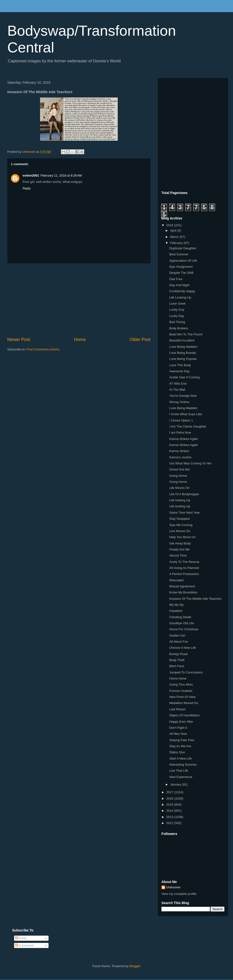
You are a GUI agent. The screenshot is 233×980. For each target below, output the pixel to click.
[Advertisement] (79, 300)
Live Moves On (180, 531)
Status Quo (177, 752)
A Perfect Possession (184, 574)
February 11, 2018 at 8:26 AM (61, 175)
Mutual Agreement (182, 586)
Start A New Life (180, 758)
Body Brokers (179, 328)
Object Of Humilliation (184, 715)
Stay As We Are (180, 746)
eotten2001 (31, 175)
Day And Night (179, 285)
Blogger (135, 966)
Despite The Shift (181, 273)
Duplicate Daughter (183, 248)
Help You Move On (182, 537)
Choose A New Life (183, 648)
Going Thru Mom (181, 684)
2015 (170, 805)
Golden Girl (177, 636)
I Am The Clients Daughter (188, 426)
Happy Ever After (181, 722)
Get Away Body (180, 543)
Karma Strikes (179, 451)
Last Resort (177, 709)
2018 (170, 225)
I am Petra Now (180, 433)
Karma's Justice (180, 457)
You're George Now (183, 396)
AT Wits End (178, 384)
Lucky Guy (177, 310)
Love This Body (180, 365)
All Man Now (178, 734)
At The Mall (177, 390)
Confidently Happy (182, 291)
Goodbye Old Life (181, 623)
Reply (27, 188)
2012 (170, 823)
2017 (170, 792)
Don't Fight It (178, 728)
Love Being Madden (183, 347)
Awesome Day (179, 371)
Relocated (176, 580)
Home (80, 340)
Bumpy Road (178, 654)
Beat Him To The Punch (186, 334)
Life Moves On (179, 488)
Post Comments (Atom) (43, 349)
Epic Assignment (181, 267)
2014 (170, 811)
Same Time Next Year (184, 513)
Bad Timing (177, 322)
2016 (170, 798)
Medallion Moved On (184, 703)
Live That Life (179, 771)
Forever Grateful (181, 691)
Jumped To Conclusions (186, 672)
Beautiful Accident (182, 340)
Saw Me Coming (181, 525)
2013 (170, 817)
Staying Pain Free (182, 740)
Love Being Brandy (183, 353)
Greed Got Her (179, 469)
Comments (25, 945)
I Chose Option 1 (181, 420)
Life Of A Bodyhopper (184, 494)
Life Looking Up (180, 297)
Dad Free (176, 279)
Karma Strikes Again (183, 439)
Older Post (140, 340)
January (176, 784)
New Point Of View (182, 697)
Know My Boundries (183, 592)
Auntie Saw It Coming (184, 377)
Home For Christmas (184, 629)
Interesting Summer (183, 765)
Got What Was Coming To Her (190, 463)
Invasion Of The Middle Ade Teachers (195, 599)
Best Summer (179, 254)
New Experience (181, 777)
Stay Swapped (179, 519)
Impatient (176, 611)
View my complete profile (179, 894)
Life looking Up (180, 500)
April (174, 231)
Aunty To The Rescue (184, 562)
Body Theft (177, 660)
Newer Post (19, 340)
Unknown (173, 887)
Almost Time (178, 555)
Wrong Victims (179, 402)
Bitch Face (177, 666)
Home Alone (178, 678)
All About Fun (179, 642)
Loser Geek (177, 304)
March (175, 237)
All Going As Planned (184, 568)
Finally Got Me (179, 549)
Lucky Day (177, 316)
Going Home (178, 476)
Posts (21, 938)
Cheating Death (180, 617)
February (177, 243)
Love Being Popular (183, 359)
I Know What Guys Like (186, 414)
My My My (176, 605)
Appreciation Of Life (183, 261)
